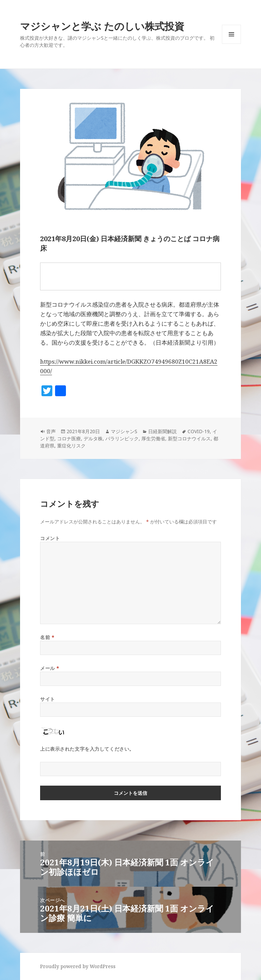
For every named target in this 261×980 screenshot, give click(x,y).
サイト (48, 699)
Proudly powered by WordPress (78, 966)
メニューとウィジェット (231, 44)
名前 (47, 637)
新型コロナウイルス (189, 438)
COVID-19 (199, 431)
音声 (51, 431)
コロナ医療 (69, 438)
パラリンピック (122, 438)
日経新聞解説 (162, 431)
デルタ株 (93, 438)
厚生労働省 (153, 438)
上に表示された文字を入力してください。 (87, 749)
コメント (50, 538)
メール (50, 668)
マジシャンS (124, 431)
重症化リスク (71, 446)
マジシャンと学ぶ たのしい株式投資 (102, 26)
